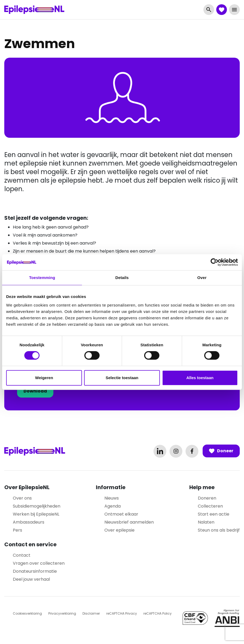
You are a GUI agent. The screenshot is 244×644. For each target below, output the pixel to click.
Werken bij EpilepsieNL (36, 514)
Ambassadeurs (29, 522)
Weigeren (44, 378)
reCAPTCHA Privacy (122, 613)
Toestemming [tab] (42, 278)
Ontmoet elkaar (121, 514)
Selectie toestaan (122, 378)
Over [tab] (202, 278)
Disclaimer (91, 613)
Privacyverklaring (62, 613)
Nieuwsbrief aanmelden (129, 522)
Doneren (207, 498)
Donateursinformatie (35, 571)
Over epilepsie (119, 530)
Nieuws (112, 498)
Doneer (221, 451)
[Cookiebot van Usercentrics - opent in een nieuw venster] (215, 262)
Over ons (22, 498)
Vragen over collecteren (39, 563)
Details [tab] (122, 278)
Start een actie (214, 514)
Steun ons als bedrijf (219, 530)
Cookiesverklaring (27, 613)
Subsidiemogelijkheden (37, 506)
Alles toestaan (200, 378)
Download (35, 391)
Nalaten (206, 522)
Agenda (113, 506)
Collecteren (210, 506)
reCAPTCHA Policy (158, 613)
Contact (22, 555)
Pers (17, 530)
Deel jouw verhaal (31, 579)
